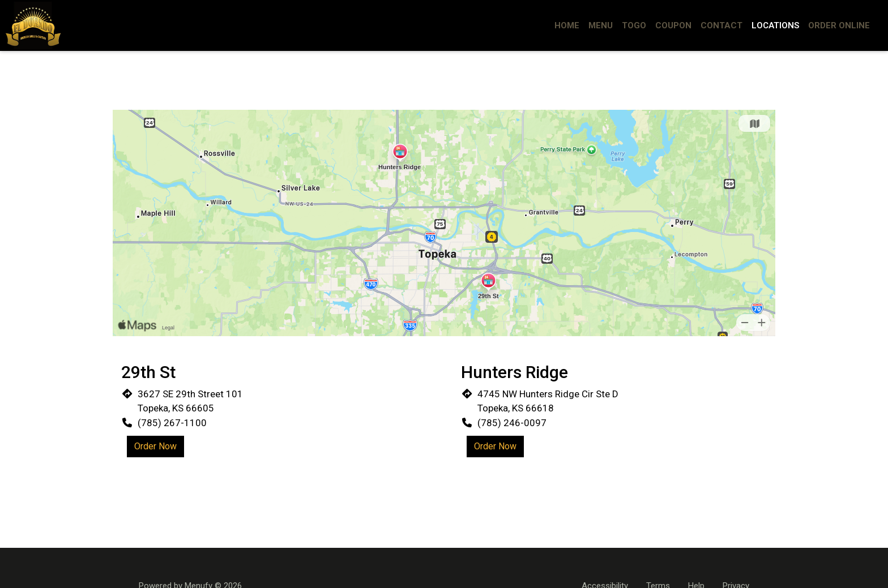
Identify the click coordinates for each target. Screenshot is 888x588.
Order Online (839, 25)
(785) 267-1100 (172, 423)
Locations (775, 25)
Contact (721, 25)
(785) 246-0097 (512, 423)
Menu (601, 25)
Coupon (673, 25)
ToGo (634, 25)
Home (567, 25)
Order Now (155, 446)
